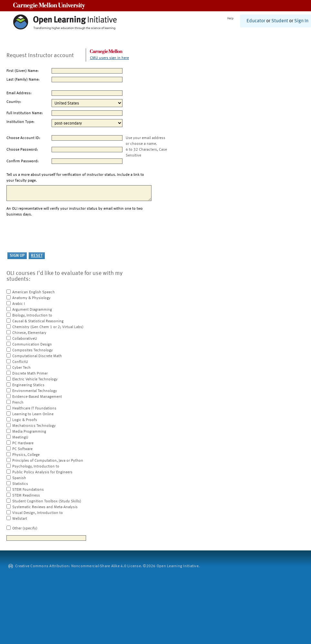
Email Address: (19, 93)
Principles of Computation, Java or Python (48, 461)
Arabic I (19, 304)
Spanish (19, 478)
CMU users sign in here (109, 58)
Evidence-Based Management (37, 397)
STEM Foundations (28, 490)
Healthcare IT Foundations (34, 408)
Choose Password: (22, 150)
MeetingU (20, 438)
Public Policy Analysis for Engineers (42, 472)
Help (230, 18)
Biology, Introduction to (32, 316)
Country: (14, 102)
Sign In (301, 21)
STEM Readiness (26, 496)
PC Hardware (23, 443)
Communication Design (32, 345)
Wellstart (20, 519)
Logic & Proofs (25, 420)
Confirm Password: (23, 161)
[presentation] (55, 235)
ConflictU (20, 362)
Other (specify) (25, 528)
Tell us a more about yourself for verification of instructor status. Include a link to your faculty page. (75, 178)
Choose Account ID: (23, 138)
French (18, 403)
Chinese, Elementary (29, 333)
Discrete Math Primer (30, 374)
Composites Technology (33, 350)
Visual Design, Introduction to (38, 513)
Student (280, 21)
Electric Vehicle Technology (35, 379)
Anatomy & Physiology (31, 298)
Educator (256, 21)
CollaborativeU (25, 339)
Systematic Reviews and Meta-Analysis (45, 507)
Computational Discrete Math (37, 356)
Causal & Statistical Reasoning (38, 321)
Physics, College (26, 455)
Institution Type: (20, 122)
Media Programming (29, 432)
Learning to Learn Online (33, 414)
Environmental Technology (35, 391)
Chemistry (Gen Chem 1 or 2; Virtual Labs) (48, 327)
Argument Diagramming (32, 310)
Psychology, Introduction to (36, 467)
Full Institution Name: (25, 113)
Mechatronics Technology (34, 426)
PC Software (22, 449)
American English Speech (34, 292)
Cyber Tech (21, 368)
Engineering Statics (28, 385)
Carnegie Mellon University (49, 6)
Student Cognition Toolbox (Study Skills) (47, 501)
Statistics (20, 484)
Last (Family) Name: (23, 80)
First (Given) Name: (23, 71)
